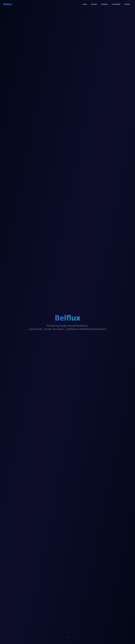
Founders (104, 4)
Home (85, 4)
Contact (127, 4)
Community (116, 4)
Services (94, 4)
